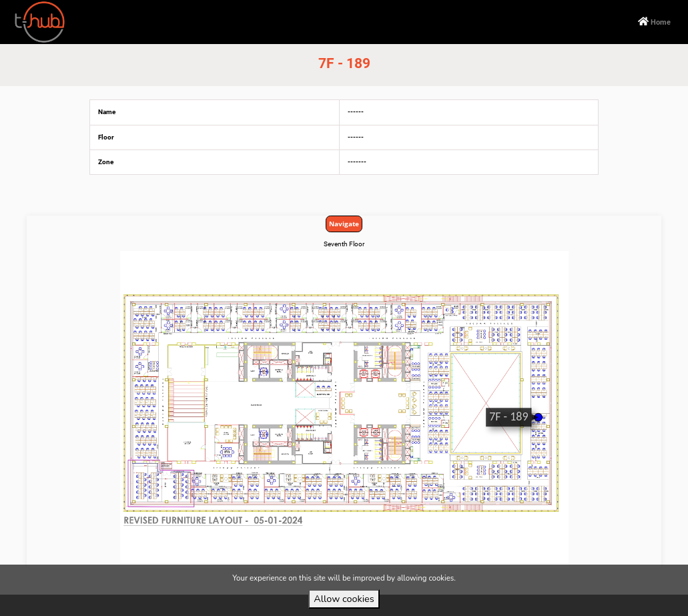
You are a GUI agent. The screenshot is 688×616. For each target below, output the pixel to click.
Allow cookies (344, 599)
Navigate (344, 224)
